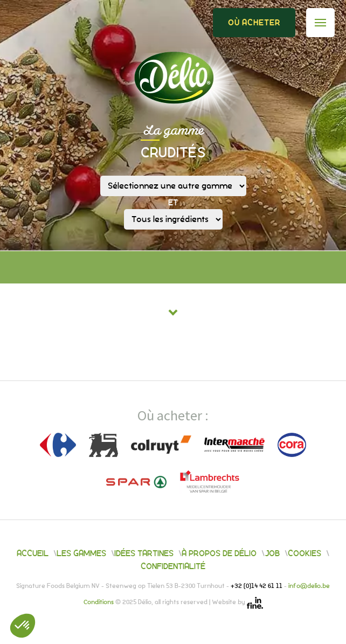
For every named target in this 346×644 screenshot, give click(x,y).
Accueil (33, 553)
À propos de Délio (219, 553)
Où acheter (254, 23)
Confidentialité (173, 566)
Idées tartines (144, 553)
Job (272, 553)
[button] (23, 626)
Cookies (305, 553)
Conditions (99, 603)
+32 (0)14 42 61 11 (257, 586)
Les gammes (81, 553)
